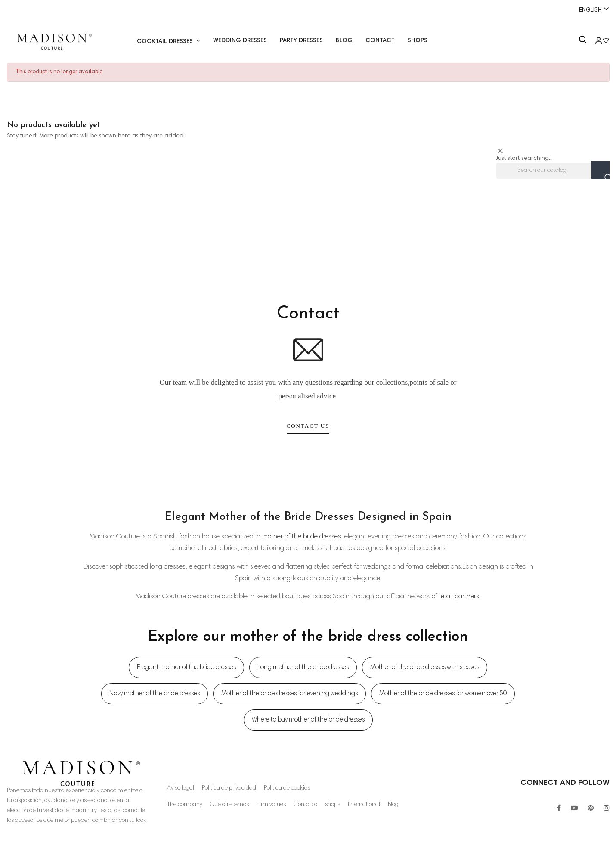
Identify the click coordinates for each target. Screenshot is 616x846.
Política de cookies (287, 788)
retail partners (459, 597)
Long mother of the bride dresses (303, 667)
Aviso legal (181, 788)
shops (333, 805)
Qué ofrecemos (230, 805)
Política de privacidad (229, 788)
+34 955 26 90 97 (34, 10)
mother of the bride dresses (302, 537)
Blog (395, 805)
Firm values (272, 805)
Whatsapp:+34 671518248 (308, 10)
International (365, 805)
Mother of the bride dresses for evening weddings (289, 694)
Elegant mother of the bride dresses (186, 667)
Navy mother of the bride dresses (155, 694)
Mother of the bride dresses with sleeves (425, 667)
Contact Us (308, 426)
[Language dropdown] (590, 9)
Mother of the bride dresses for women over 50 (443, 694)
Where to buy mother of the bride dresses (308, 720)
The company (185, 805)
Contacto (306, 805)
